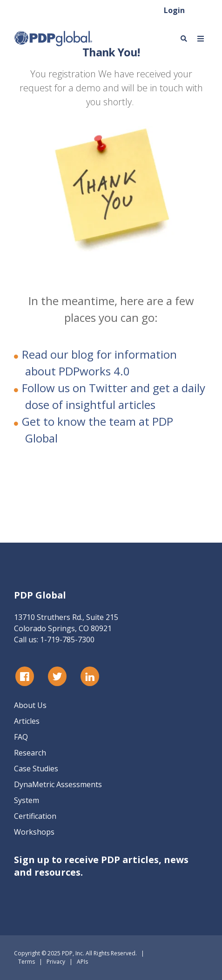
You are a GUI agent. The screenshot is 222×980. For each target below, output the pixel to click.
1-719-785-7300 (67, 640)
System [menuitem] (27, 800)
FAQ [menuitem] (21, 737)
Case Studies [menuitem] (36, 769)
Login (174, 10)
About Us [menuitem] (30, 705)
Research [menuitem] (30, 753)
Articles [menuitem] (27, 721)
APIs (82, 962)
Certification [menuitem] (35, 816)
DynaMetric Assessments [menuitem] (58, 784)
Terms (27, 962)
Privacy (56, 962)
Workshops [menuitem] (34, 832)
